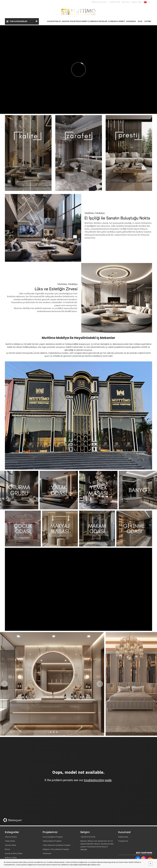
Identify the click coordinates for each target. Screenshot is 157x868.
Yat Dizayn (47, 853)
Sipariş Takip (137, 2)
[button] (48, 732)
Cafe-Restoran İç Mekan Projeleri (57, 845)
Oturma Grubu (11, 837)
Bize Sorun (126, 2)
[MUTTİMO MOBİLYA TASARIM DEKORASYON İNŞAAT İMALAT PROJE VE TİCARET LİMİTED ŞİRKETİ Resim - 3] (98, 490)
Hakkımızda (123, 837)
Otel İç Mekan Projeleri (52, 841)
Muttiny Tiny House (99, 2)
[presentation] (5, 684)
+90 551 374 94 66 (88, 837)
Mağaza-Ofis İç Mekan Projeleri (56, 849)
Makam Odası (11, 858)
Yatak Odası (10, 841)
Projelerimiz (123, 841)
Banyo (8, 849)
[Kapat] (151, 864)
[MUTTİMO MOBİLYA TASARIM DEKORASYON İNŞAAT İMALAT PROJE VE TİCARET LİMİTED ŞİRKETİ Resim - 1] (78, 153)
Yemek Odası (11, 845)
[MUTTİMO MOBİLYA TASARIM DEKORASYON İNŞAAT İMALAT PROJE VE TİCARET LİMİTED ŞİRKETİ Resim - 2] (59, 490)
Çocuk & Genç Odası (14, 853)
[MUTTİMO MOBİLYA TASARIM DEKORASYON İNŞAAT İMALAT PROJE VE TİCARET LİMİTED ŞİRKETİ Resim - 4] (138, 490)
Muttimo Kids (115, 2)
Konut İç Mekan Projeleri (53, 837)
